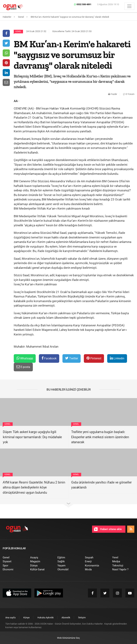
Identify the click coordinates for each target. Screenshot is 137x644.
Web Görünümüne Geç (68, 638)
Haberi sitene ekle (108, 529)
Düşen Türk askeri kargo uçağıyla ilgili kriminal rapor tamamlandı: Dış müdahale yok (32, 437)
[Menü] (129, 6)
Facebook (49, 358)
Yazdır (113, 94)
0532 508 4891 (83, 4)
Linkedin (117, 358)
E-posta (23, 367)
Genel (18, 31)
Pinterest (94, 358)
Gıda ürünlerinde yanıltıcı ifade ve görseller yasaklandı (101, 485)
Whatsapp (25, 358)
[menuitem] (14, 558)
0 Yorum (129, 94)
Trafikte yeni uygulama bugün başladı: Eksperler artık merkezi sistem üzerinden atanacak (100, 437)
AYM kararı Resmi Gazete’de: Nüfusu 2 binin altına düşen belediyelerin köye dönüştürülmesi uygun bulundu (34, 487)
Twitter (72, 358)
